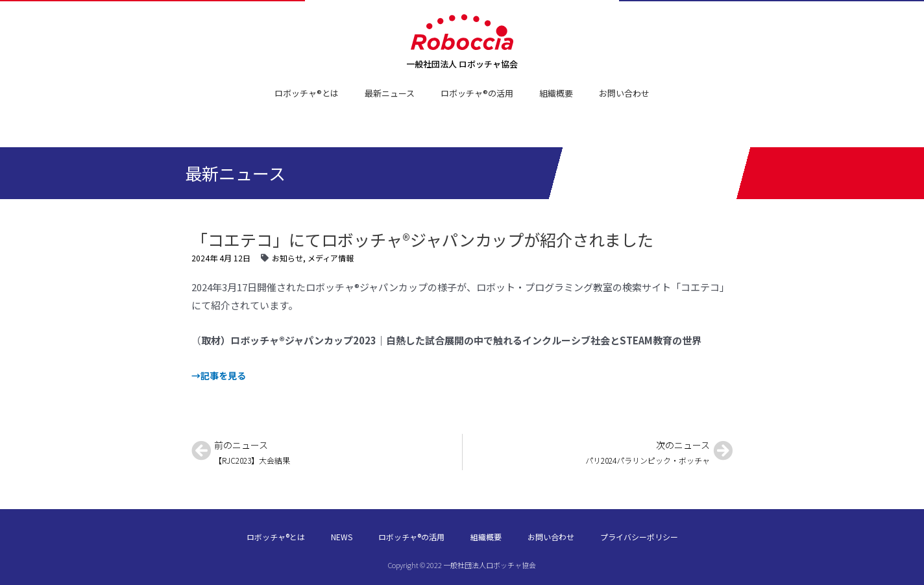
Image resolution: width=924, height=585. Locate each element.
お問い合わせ (624, 93)
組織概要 (556, 93)
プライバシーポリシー (639, 537)
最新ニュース (390, 93)
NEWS (342, 537)
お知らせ (287, 258)
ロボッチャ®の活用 (477, 93)
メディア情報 (331, 258)
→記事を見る (221, 375)
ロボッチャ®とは (307, 93)
